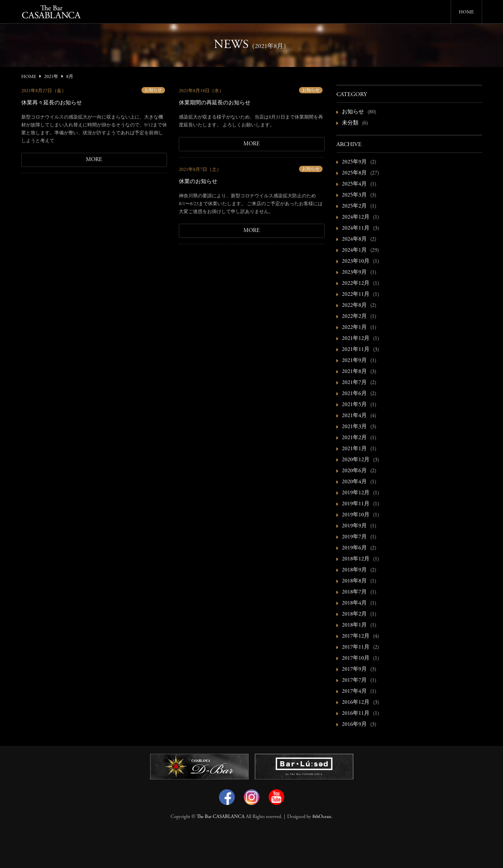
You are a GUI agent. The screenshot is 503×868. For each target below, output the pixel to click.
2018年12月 (356, 559)
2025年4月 (354, 184)
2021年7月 (354, 383)
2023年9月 (354, 273)
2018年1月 (354, 625)
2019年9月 (354, 526)
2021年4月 (354, 416)
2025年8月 (354, 173)
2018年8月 (354, 581)
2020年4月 (354, 482)
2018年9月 (354, 570)
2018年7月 (354, 592)
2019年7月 (354, 537)
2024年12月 (356, 217)
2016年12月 (356, 703)
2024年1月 (354, 250)
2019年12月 (356, 493)
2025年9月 (354, 162)
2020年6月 (354, 471)
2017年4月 (354, 692)
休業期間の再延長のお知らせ (215, 103)
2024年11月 (356, 228)
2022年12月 (356, 284)
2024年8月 (354, 239)
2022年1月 (354, 328)
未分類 (350, 123)
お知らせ (153, 90)
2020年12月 (356, 460)
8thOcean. (322, 817)
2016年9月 (354, 725)
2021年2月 (354, 438)
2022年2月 (354, 317)
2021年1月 (354, 449)
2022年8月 (354, 306)
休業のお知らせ (198, 182)
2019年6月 (354, 548)
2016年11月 (356, 714)
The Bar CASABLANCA (221, 817)
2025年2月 (354, 206)
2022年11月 (356, 295)
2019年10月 (356, 515)
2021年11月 (356, 350)
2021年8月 (354, 372)
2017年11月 (356, 647)
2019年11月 (356, 504)
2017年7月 (354, 681)
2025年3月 (354, 195)
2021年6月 (354, 394)
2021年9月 (354, 361)
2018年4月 (354, 603)
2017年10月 (356, 658)
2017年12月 (356, 636)
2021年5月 (354, 405)
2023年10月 (356, 262)
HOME (466, 12)
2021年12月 (356, 339)
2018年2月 (354, 614)
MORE (94, 160)
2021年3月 (354, 427)
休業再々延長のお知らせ (52, 103)
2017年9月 (354, 670)
